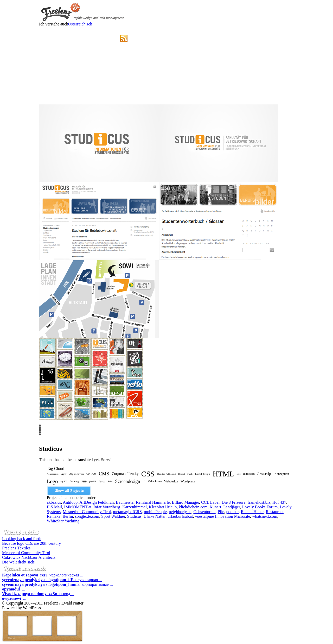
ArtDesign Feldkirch (97, 502)
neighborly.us (180, 512)
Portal (102, 481)
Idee (239, 474)
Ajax (64, 474)
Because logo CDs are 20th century (31, 543)
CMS (104, 474)
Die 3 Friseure (234, 502)
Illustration (249, 474)
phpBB (93, 481)
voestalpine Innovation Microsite (222, 516)
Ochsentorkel (204, 512)
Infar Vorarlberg (107, 507)
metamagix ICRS (127, 512)
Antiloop (70, 502)
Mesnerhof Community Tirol (87, 512)
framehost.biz (259, 502)
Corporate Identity (125, 474)
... (14, 589)
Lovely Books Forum (260, 507)
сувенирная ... (52, 580)
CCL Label (210, 502)
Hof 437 (279, 502)
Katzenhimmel (135, 507)
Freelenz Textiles (16, 548)
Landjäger (232, 507)
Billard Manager (185, 502)
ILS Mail (54, 507)
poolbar (233, 512)
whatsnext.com (265, 516)
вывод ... (38, 594)
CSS (148, 474)
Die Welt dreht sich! (19, 562)
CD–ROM (91, 474)
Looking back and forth (22, 539)
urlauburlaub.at (180, 516)
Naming (75, 481)
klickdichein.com (193, 507)
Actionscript (53, 474)
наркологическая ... (43, 575)
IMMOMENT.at (78, 507)
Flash (190, 474)
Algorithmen (76, 474)
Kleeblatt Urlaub (163, 507)
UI (144, 481)
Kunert (215, 507)
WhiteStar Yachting (63, 521)
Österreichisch (80, 24)
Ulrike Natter (155, 516)
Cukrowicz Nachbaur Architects (29, 557)
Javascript (265, 474)
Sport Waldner (113, 516)
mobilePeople (155, 512)
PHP (84, 481)
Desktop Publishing (166, 474)
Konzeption (282, 474)
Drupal (181, 474)
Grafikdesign (203, 474)
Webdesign (171, 481)
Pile (221, 512)
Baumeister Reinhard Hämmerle (143, 502)
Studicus (134, 516)
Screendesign (127, 481)
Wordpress (188, 481)
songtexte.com (87, 516)
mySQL (64, 481)
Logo (52, 481)
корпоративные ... (57, 584)
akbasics (54, 502)
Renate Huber (252, 512)
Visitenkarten (155, 481)
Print (110, 481)
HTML (223, 474)
